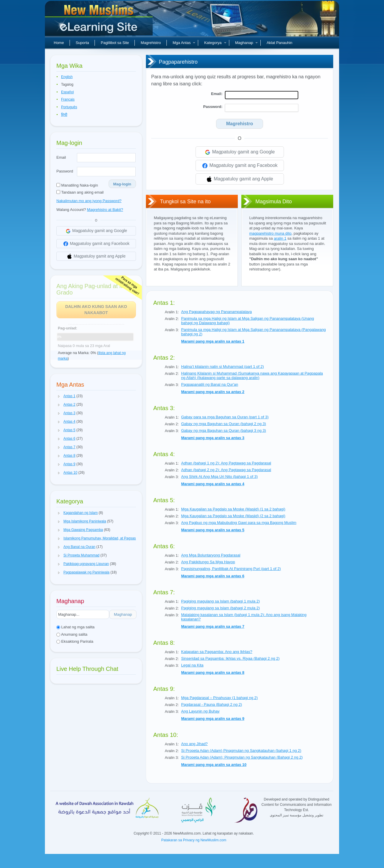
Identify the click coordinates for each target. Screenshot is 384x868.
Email (61, 157)
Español (67, 92)
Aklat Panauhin (279, 43)
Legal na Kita (192, 665)
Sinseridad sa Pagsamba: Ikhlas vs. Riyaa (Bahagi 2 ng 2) (230, 658)
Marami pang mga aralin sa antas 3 (213, 438)
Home (59, 43)
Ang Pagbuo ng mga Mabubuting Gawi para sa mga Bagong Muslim (239, 523)
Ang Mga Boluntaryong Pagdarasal (211, 555)
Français (68, 99)
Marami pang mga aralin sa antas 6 (213, 576)
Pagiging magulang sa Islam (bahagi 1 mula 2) (220, 601)
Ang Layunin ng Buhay (200, 711)
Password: (213, 107)
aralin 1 (280, 238)
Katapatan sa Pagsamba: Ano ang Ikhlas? (217, 652)
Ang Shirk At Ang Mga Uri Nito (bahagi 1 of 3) (219, 477)
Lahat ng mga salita (75, 627)
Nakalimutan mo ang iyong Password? (89, 201)
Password (65, 171)
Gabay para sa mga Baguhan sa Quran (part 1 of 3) (225, 417)
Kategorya (215, 43)
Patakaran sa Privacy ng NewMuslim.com (194, 840)
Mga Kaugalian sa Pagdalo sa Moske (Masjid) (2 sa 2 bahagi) (233, 516)
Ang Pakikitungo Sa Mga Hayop (208, 562)
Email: (217, 94)
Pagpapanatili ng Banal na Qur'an (210, 384)
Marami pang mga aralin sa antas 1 (213, 341)
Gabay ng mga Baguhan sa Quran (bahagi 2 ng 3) (224, 424)
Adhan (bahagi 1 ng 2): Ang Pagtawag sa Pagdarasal (226, 463)
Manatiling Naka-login (77, 185)
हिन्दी (64, 115)
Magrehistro (151, 43)
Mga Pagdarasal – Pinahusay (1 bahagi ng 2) (219, 698)
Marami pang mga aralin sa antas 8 (213, 672)
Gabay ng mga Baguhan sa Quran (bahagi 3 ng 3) (224, 430)
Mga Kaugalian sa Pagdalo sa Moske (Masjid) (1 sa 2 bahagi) (233, 509)
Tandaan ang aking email (80, 192)
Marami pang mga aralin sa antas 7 (213, 626)
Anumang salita (72, 634)
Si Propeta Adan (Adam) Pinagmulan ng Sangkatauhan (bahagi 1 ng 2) (241, 751)
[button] (59, 396)
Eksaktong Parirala (75, 641)
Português (69, 107)
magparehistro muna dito (270, 233)
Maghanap (246, 43)
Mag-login (122, 184)
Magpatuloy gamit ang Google (240, 152)
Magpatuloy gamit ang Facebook (240, 166)
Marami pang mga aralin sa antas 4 (213, 484)
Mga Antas (184, 43)
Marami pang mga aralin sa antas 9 (213, 719)
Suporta (82, 43)
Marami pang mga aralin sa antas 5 (213, 530)
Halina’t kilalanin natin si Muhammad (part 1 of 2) (223, 367)
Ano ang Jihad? (194, 744)
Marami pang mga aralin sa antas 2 (213, 392)
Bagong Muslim (100, 21)
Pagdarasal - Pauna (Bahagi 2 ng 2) (212, 704)
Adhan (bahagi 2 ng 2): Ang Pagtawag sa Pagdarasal (226, 470)
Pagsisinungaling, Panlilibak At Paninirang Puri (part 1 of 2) (231, 569)
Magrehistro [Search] (240, 124)
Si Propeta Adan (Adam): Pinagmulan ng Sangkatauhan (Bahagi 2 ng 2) (242, 757)
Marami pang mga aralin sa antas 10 (214, 765)
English (67, 77)
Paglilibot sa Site (115, 43)
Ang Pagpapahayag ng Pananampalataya (217, 312)
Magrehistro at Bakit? (105, 210)
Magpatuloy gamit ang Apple (240, 179)
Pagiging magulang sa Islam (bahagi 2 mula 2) (220, 608)
